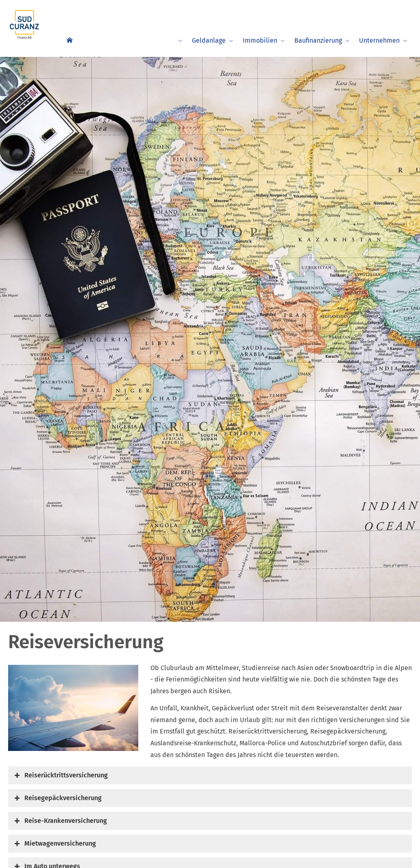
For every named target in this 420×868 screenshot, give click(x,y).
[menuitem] (66, 39)
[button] (66, 775)
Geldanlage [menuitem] (209, 40)
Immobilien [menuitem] (260, 40)
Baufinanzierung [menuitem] (318, 40)
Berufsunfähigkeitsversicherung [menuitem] (127, 40)
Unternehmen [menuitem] (379, 40)
